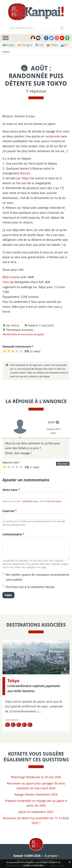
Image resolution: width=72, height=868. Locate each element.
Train (6, 282)
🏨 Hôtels (52, 45)
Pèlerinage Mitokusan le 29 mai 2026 (36, 777)
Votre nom (11, 490)
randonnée (53, 136)
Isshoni (6, 52)
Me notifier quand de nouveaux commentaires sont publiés (37, 577)
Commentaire (13, 534)
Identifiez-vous (30, 501)
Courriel (10, 511)
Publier (8, 595)
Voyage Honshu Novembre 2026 (36, 794)
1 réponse (36, 91)
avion (26, 173)
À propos (51, 856)
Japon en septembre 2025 (36, 812)
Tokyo (25, 178)
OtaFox (15, 325)
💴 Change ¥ (25, 45)
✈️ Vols (39, 45)
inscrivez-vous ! (54, 501)
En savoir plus (37, 865)
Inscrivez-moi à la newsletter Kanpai (30, 587)
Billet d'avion (11, 277)
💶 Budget (9, 45)
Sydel (51, 422)
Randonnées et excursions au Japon (23, 334)
